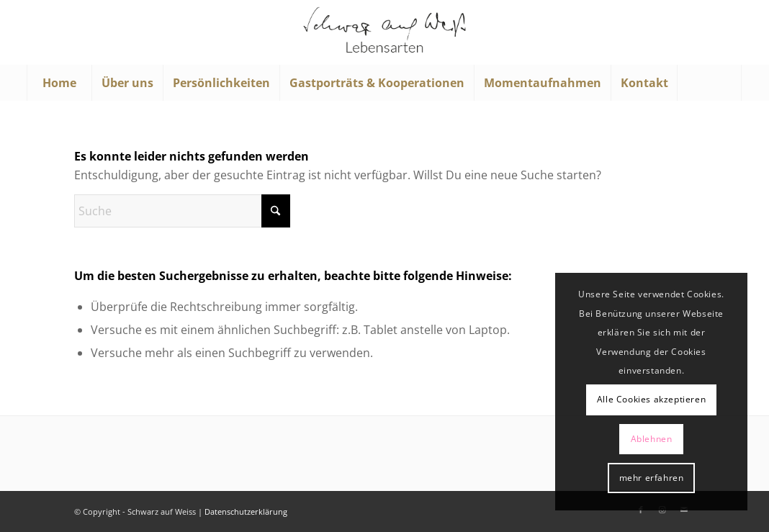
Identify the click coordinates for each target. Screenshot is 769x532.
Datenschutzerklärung (246, 511)
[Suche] (709, 83)
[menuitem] (59, 83)
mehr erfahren (652, 478)
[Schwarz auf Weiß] (384, 32)
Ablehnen (652, 439)
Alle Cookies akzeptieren (651, 399)
